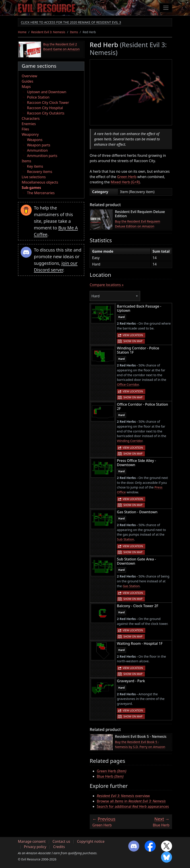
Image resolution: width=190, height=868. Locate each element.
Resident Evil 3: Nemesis (48, 32)
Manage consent (32, 841)
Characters (31, 118)
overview (123, 796)
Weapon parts (39, 145)
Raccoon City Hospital (45, 108)
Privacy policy (35, 847)
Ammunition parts (42, 156)
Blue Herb (110, 776)
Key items (35, 166)
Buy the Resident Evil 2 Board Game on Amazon (61, 47)
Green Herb (127, 177)
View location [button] (133, 335)
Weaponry (30, 134)
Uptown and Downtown (47, 92)
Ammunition (37, 150)
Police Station (38, 97)
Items (74, 32)
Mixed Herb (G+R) (125, 182)
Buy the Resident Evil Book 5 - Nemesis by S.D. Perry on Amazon (140, 744)
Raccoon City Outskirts (46, 113)
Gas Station (131, 586)
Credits (59, 847)
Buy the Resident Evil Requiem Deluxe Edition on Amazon (138, 224)
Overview (29, 76)
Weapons (35, 140)
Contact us (61, 841)
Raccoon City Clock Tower (48, 103)
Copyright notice (91, 841)
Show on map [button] (133, 341)
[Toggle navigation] (166, 8)
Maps (26, 87)
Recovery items (40, 172)
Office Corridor (128, 385)
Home (22, 32)
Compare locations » (107, 285)
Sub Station (125, 539)
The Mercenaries (41, 193)
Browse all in (131, 801)
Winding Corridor (130, 441)
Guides (27, 81)
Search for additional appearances (133, 806)
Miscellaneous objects (40, 182)
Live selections (34, 177)
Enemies (29, 124)
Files (25, 129)
